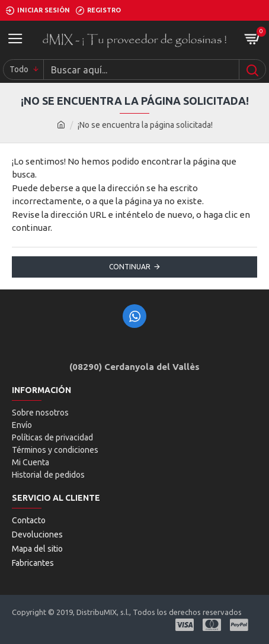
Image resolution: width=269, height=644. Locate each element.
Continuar (130, 267)
